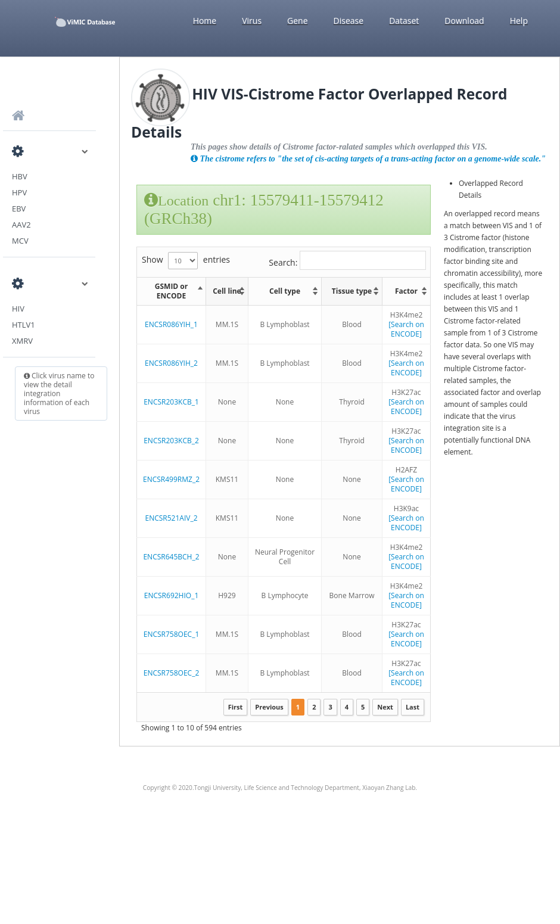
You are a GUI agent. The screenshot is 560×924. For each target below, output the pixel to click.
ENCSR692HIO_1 (171, 595)
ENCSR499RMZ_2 (171, 479)
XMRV (22, 341)
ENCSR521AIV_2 (171, 518)
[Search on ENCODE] (406, 329)
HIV (18, 309)
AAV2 (21, 225)
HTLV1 (24, 325)
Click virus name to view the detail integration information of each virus (59, 393)
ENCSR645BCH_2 (171, 557)
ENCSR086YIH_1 (171, 324)
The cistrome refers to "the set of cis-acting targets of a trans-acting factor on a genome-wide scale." (368, 159)
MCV (20, 241)
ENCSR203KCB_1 (171, 402)
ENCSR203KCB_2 (171, 441)
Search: (347, 260)
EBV (19, 209)
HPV (19, 192)
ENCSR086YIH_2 (171, 363)
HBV (20, 176)
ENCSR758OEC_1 (172, 634)
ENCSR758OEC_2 (172, 673)
